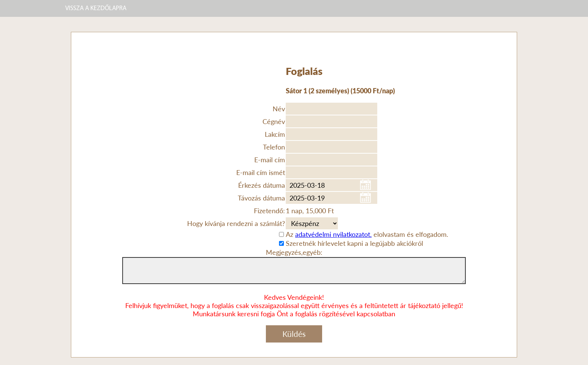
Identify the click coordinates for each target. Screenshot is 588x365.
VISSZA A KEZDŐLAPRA (96, 8)
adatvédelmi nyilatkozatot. (333, 234)
